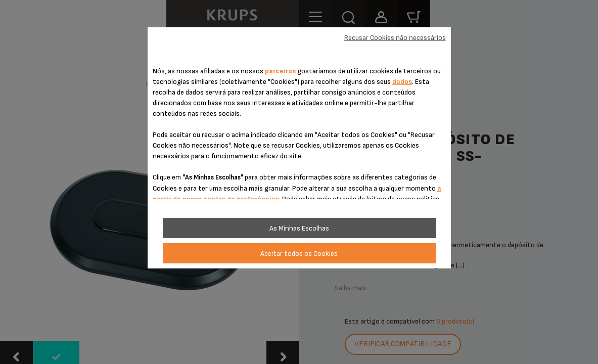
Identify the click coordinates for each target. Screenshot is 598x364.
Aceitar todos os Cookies (299, 254)
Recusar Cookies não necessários (395, 38)
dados (402, 82)
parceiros (280, 71)
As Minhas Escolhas (299, 228)
